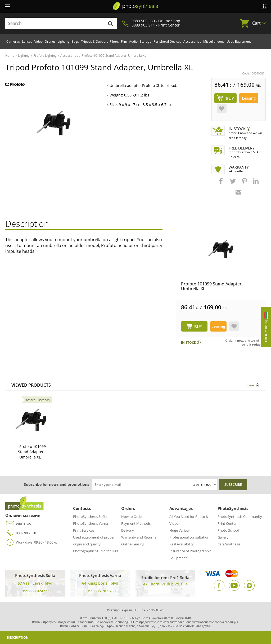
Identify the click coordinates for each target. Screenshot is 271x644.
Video (39, 41)
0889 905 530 (21, 533)
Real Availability (182, 544)
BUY (198, 327)
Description (18, 638)
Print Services (84, 530)
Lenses (27, 41)
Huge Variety (180, 530)
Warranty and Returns (139, 537)
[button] (222, 184)
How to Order (132, 517)
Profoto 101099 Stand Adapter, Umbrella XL (212, 286)
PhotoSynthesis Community (240, 517)
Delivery (128, 530)
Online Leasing (133, 544)
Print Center (227, 523)
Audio (133, 41)
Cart (256, 23)
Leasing (249, 98)
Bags (75, 41)
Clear (250, 385)
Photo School (228, 530)
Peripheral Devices (167, 41)
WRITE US (18, 524)
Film (124, 41)
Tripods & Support (94, 41)
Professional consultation (189, 537)
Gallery (223, 537)
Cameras (13, 41)
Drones (50, 41)
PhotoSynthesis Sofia (90, 517)
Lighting (64, 41)
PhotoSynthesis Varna (91, 523)
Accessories (192, 41)
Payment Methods (136, 523)
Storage (146, 41)
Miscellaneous (214, 41)
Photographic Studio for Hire (96, 551)
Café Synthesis (229, 544)
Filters (114, 41)
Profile (265, 6)
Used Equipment (239, 41)
